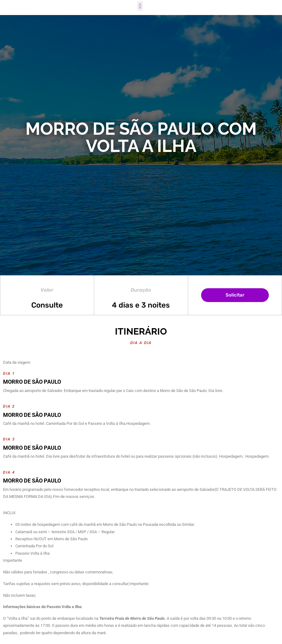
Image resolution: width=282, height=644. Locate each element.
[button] (140, 6)
